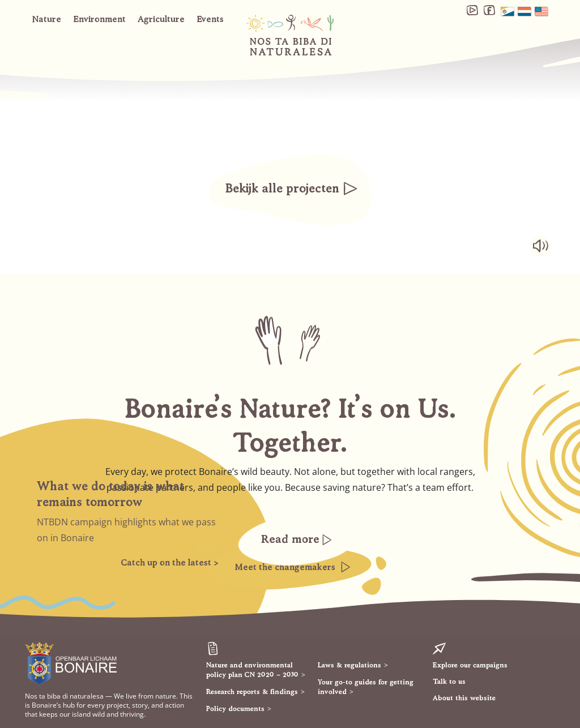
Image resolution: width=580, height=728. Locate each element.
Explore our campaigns (470, 665)
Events (210, 19)
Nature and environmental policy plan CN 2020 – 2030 (252, 669)
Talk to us (449, 681)
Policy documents (235, 708)
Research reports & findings (252, 691)
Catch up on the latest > (169, 562)
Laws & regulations (349, 665)
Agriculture (161, 19)
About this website (464, 697)
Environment (99, 19)
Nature (47, 19)
